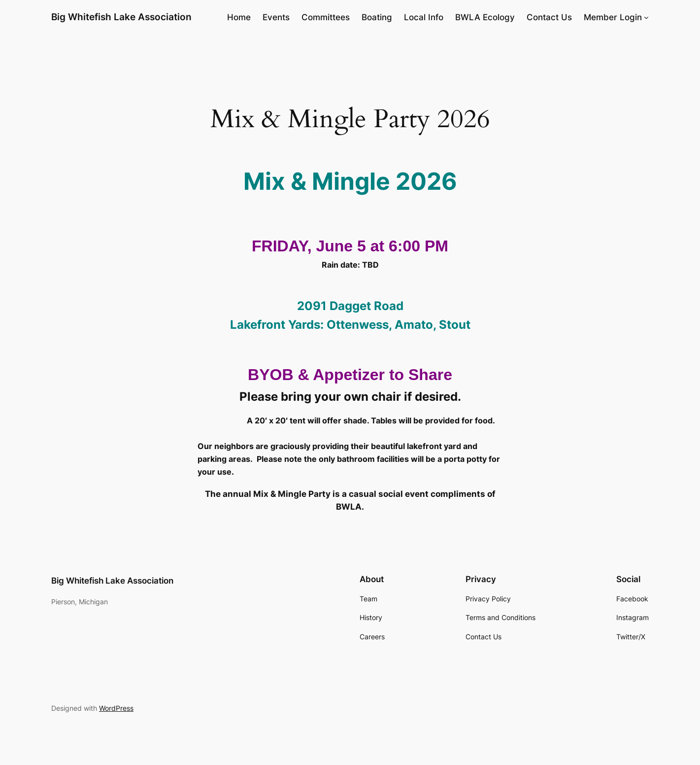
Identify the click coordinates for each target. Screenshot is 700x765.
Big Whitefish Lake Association (121, 17)
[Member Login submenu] (646, 17)
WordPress (116, 708)
